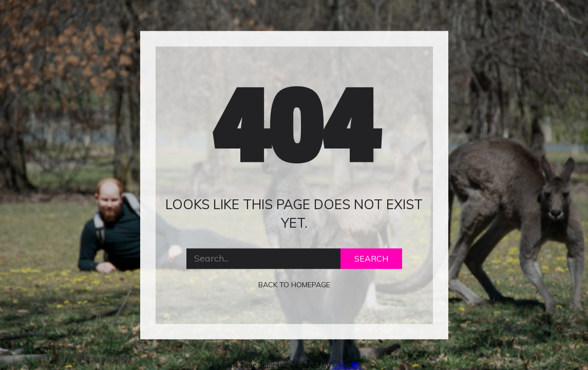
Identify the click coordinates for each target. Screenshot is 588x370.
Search (371, 258)
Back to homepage (294, 285)
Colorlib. (347, 365)
